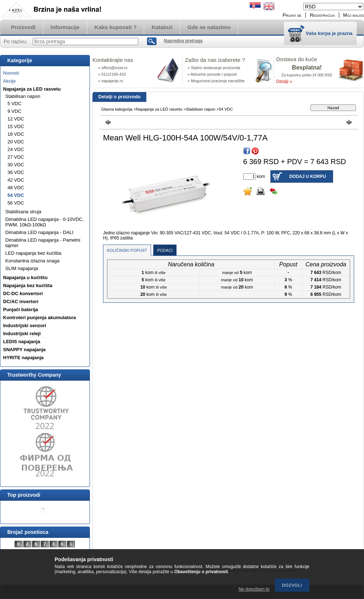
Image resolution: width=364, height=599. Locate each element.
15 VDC (16, 126)
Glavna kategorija (117, 109)
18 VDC (16, 134)
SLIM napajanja (22, 268)
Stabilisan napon (200, 109)
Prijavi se (292, 15)
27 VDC (16, 157)
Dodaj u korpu (308, 176)
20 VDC (16, 142)
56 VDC (16, 203)
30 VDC (16, 165)
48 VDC (16, 188)
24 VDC (16, 149)
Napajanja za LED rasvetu (159, 109)
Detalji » (284, 82)
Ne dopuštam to (254, 589)
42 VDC (16, 180)
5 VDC (15, 104)
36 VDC (16, 172)
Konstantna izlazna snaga (33, 261)
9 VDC (15, 111)
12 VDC (16, 119)
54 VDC (16, 195)
